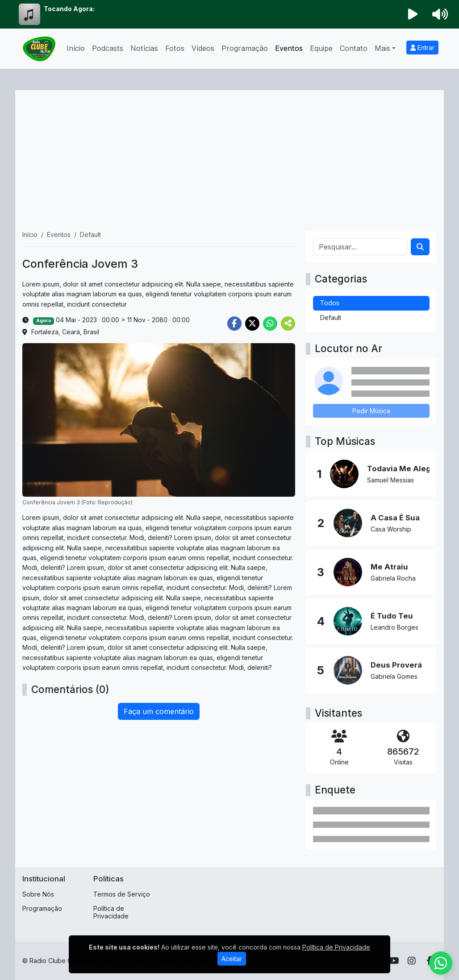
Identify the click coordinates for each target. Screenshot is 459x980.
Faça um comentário (159, 711)
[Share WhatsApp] (270, 324)
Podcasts (108, 48)
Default (331, 318)
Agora (44, 321)
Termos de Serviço (122, 894)
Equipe (321, 48)
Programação (245, 48)
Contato (354, 48)
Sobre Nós (38, 894)
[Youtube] (394, 961)
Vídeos (203, 48)
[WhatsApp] (441, 963)
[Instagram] (412, 961)
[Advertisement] (229, 164)
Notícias (144, 48)
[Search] (420, 247)
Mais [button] (382, 48)
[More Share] (288, 324)
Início (76, 48)
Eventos (289, 48)
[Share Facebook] (234, 324)
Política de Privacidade (111, 912)
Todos (330, 303)
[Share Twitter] (252, 324)
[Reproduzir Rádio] (413, 14)
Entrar (422, 48)
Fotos (175, 48)
